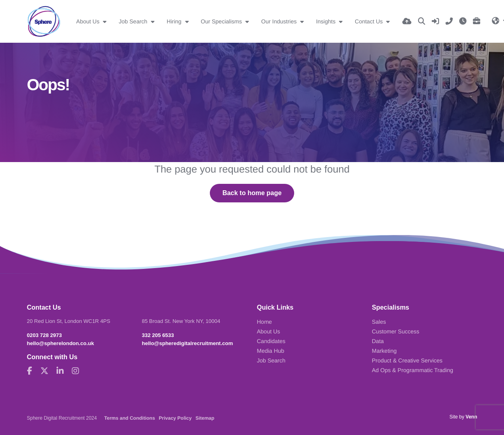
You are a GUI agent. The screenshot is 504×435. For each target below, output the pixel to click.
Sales (379, 322)
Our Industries (280, 21)
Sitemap (205, 418)
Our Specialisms (222, 21)
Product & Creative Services (407, 360)
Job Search (134, 21)
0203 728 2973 (45, 335)
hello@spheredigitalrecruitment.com (188, 343)
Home (265, 322)
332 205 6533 (158, 335)
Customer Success (396, 331)
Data (378, 341)
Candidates (271, 341)
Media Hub (271, 351)
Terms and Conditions (130, 418)
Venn (472, 417)
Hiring (175, 21)
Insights (326, 21)
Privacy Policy (175, 418)
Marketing (384, 351)
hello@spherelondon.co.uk (61, 343)
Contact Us (369, 21)
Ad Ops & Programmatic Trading (413, 370)
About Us (89, 21)
